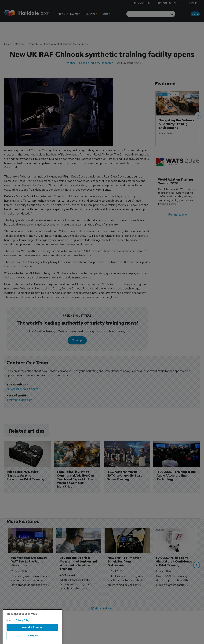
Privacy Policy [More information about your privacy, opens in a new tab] (23, 630)
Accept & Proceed (33, 637)
